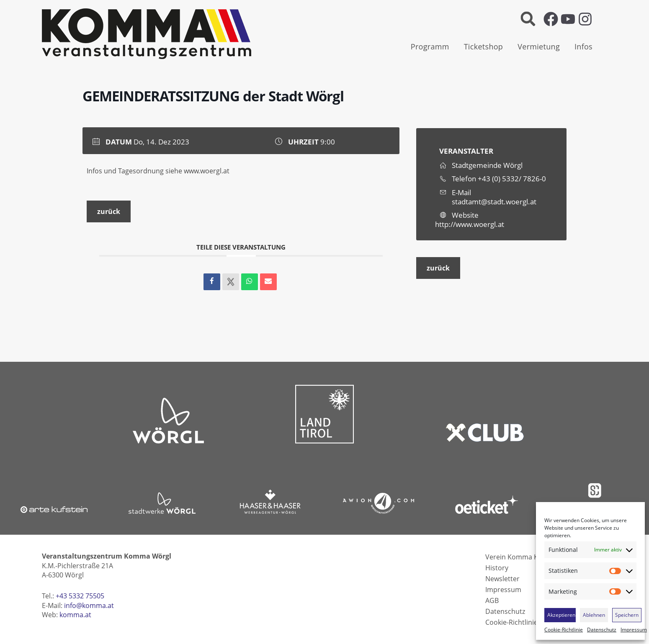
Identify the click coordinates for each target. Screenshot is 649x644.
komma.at (75, 615)
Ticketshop (484, 46)
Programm (430, 46)
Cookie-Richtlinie (564, 630)
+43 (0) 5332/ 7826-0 (512, 179)
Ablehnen (594, 615)
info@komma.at (89, 605)
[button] (528, 19)
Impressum (634, 630)
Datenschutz (602, 630)
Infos (583, 46)
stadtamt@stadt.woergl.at (494, 202)
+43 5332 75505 (80, 596)
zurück (109, 211)
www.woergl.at (207, 171)
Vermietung (539, 46)
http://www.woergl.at (470, 224)
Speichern (627, 615)
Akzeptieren (561, 615)
